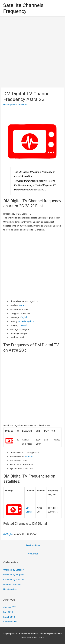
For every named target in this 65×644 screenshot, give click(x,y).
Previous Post (33, 545)
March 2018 (9, 617)
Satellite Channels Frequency (23, 8)
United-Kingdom (26, 321)
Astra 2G (23, 305)
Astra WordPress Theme (32, 638)
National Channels (12, 584)
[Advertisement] (32, 50)
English (24, 317)
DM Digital (8, 534)
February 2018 (10, 622)
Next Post (33, 554)
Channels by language (14, 575)
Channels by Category (14, 570)
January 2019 (10, 607)
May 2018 (8, 612)
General (23, 325)
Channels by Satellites (14, 580)
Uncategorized (10, 105)
